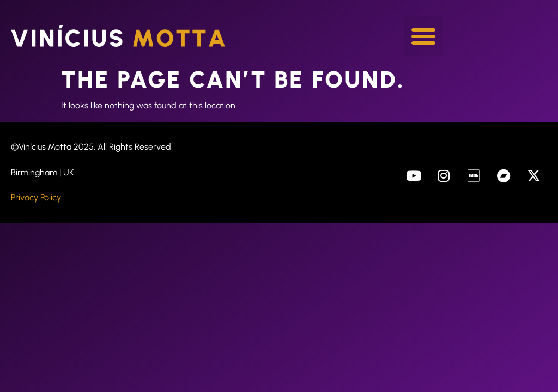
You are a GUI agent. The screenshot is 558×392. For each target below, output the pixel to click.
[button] (423, 36)
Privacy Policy (36, 197)
